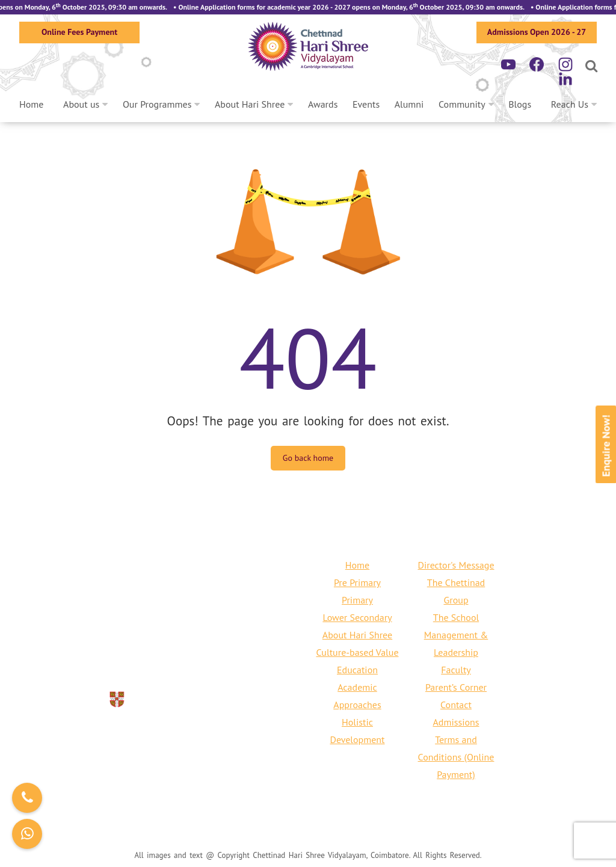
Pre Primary (357, 582)
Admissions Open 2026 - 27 (537, 32)
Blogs (520, 104)
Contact (456, 705)
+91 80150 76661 (124, 635)
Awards (323, 104)
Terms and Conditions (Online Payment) (456, 757)
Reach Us (570, 104)
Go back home (308, 458)
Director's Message (456, 565)
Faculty (456, 670)
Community (462, 104)
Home (31, 104)
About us (81, 104)
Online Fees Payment (79, 32)
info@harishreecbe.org (177, 652)
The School (456, 617)
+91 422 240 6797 (212, 635)
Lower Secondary (357, 617)
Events (366, 104)
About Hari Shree (250, 104)
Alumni (409, 104)
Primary (357, 600)
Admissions (456, 722)
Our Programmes (157, 104)
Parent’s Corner (456, 687)
